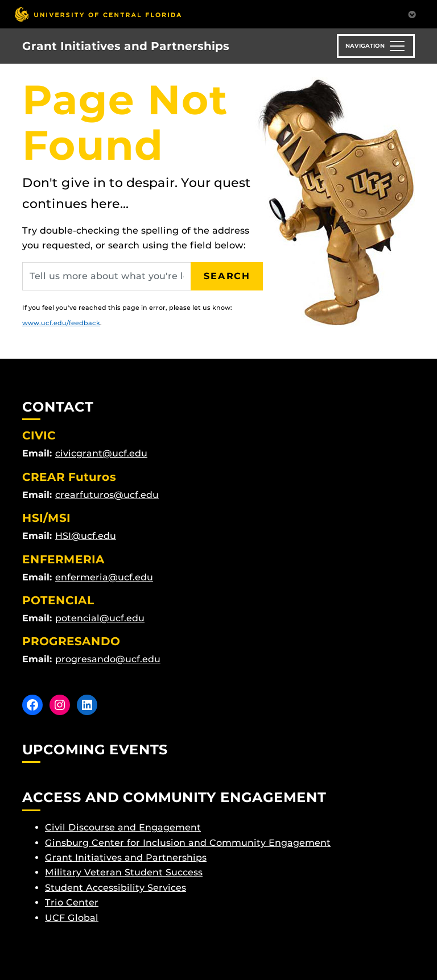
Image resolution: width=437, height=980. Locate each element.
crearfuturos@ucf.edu (107, 495)
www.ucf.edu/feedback (61, 323)
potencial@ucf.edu (100, 618)
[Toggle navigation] (376, 46)
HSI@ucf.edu (86, 536)
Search (227, 276)
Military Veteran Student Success (124, 872)
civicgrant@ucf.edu (101, 453)
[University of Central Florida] (98, 14)
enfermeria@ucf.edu (104, 577)
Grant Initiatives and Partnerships (126, 46)
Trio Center (72, 902)
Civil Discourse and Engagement (123, 827)
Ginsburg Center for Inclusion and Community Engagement (188, 843)
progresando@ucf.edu (108, 659)
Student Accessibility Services (116, 888)
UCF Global (72, 918)
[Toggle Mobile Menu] (412, 13)
